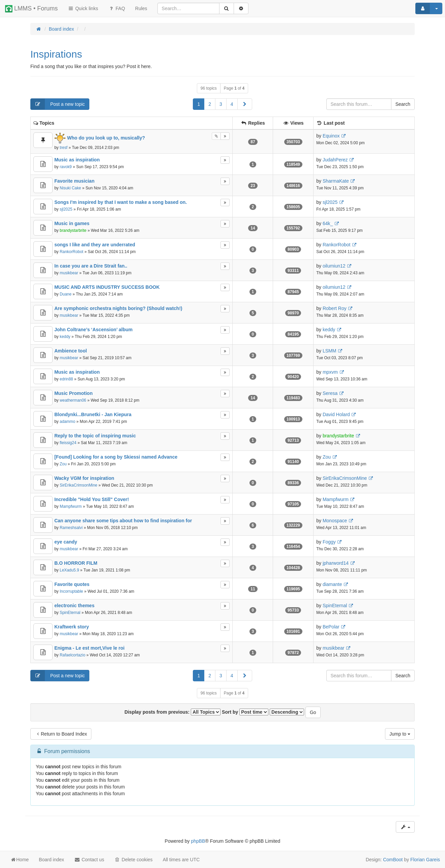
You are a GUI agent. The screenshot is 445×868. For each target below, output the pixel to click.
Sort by (245, 712)
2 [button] (210, 104)
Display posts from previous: (172, 712)
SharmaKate (336, 181)
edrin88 (66, 379)
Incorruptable (71, 591)
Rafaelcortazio (72, 655)
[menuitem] (141, 8)
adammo (67, 422)
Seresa (330, 393)
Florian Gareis (425, 860)
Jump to (400, 734)
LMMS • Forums (31, 9)
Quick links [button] (83, 8)
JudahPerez (335, 160)
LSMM (329, 351)
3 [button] (221, 104)
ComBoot (393, 860)
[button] (245, 104)
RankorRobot (71, 252)
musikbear (69, 273)
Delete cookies (133, 860)
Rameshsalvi (71, 528)
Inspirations (56, 54)
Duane (66, 294)
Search (403, 104)
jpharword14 (336, 563)
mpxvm (330, 372)
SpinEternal (70, 613)
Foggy (329, 542)
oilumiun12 (334, 266)
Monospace (335, 521)
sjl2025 (66, 209)
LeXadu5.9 (69, 570)
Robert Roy (335, 308)
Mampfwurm (71, 506)
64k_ (328, 223)
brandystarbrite (73, 230)
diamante (332, 584)
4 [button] (232, 104)
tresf (64, 148)
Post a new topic (58, 104)
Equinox (331, 136)
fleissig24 (68, 443)
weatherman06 (73, 400)
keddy (65, 337)
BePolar (331, 627)
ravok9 (66, 167)
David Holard (336, 414)
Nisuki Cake (70, 188)
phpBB (198, 841)
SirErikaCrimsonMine (79, 485)
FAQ (117, 8)
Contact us (89, 860)
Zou (63, 464)
